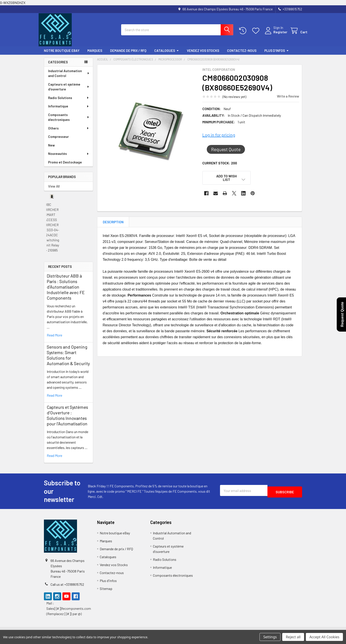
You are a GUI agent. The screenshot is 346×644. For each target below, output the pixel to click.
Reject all (293, 637)
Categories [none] (58, 66)
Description (113, 226)
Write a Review (288, 100)
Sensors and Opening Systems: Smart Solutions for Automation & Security (68, 359)
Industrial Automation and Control (69, 77)
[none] (149, 135)
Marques (95, 54)
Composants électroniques (69, 121)
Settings (270, 637)
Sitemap (106, 592)
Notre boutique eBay (62, 54)
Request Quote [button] (226, 153)
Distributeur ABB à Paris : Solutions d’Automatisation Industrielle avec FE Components (66, 291)
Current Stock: (220, 167)
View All (54, 190)
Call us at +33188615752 (67, 588)
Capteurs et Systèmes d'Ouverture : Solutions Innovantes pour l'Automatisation (67, 419)
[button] (227, 182)
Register (275, 35)
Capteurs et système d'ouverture (69, 91)
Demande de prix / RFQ (128, 54)
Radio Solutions (69, 102)
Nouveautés (69, 158)
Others (69, 132)
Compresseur (58, 141)
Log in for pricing (219, 139)
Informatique (69, 110)
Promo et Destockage (65, 166)
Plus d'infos (277, 54)
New (51, 149)
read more (55, 339)
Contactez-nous (242, 54)
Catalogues (167, 54)
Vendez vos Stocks (203, 54)
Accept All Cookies (324, 637)
